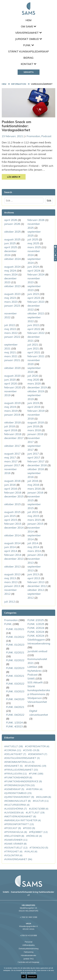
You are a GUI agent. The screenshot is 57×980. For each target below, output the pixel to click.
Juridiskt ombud (28, 39)
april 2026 (11, 220)
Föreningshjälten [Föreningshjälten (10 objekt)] (20, 785)
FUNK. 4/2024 (36, 636)
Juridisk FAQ (28, 959)
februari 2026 (36, 220)
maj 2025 (33, 243)
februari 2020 (13, 387)
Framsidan (33, 136)
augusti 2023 (12, 294)
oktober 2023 (12, 286)
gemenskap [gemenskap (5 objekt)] (15, 789)
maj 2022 (10, 329)
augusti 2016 (12, 481)
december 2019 (37, 387)
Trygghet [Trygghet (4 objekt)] (14, 851)
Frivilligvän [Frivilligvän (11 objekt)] (16, 774)
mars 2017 (11, 461)
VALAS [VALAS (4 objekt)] (32, 851)
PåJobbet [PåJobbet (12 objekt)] (39, 832)
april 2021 (34, 352)
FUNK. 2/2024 (36, 628)
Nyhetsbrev (35, 671)
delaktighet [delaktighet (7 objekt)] (16, 754)
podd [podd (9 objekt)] (30, 828)
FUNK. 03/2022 (15, 684)
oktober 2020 (12, 368)
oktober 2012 (36, 590)
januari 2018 (35, 434)
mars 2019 (11, 411)
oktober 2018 (12, 422)
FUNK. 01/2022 (15, 637)
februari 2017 (36, 461)
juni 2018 (33, 426)
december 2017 (14, 438)
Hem (28, 20)
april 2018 (11, 430)
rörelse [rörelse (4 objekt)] (35, 836)
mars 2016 (34, 489)
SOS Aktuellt (35, 682)
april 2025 (11, 247)
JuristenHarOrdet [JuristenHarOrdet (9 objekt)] (20, 797)
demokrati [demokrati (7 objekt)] (38, 754)
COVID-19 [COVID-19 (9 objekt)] (32, 750)
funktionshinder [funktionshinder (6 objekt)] (19, 777)
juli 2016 (33, 481)
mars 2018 (34, 430)
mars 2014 (34, 551)
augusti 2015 (12, 512)
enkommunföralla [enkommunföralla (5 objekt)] (20, 762)
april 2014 (11, 551)
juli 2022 (10, 325)
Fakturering (29, 952)
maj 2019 (10, 407)
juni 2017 (33, 454)
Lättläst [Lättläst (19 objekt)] (36, 812)
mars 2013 (11, 582)
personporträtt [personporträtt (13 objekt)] (20, 824)
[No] (54, 973)
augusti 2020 (12, 376)
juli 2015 (33, 512)
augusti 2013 (12, 574)
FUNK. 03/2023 (15, 691)
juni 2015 (10, 516)
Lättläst (32, 667)
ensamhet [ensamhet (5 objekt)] (14, 766)
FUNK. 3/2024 (36, 632)
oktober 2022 (36, 313)
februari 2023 (36, 302)
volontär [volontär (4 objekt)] (14, 855)
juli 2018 (10, 426)
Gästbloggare (36, 640)
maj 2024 (10, 271)
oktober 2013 (12, 567)
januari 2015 (35, 524)
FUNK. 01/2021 (15, 629)
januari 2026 (12, 224)
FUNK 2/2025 (36, 620)
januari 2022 (12, 337)
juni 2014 (10, 547)
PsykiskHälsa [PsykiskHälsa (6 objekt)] (16, 832)
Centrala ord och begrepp (28, 962)
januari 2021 (12, 360)
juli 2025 (33, 239)
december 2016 (37, 465)
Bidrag (28, 58)
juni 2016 (10, 485)
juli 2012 (10, 602)
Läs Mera (16, 177)
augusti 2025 (12, 239)
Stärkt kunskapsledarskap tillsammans (39, 690)
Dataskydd (32, 977)
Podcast (46, 136)
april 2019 (34, 407)
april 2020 (11, 384)
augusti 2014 (12, 543)
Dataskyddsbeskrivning (29, 948)
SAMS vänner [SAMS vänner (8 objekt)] (16, 844)
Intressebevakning (39, 643)
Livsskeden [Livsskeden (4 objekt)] (15, 812)
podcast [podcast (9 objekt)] (13, 828)
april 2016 (11, 489)
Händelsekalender (28, 955)
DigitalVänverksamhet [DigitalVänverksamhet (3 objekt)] (23, 758)
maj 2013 (10, 578)
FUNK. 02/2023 (15, 668)
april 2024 (34, 271)
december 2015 (14, 496)
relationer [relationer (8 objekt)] (15, 836)
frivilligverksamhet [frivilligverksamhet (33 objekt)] (22, 770)
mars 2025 (34, 247)
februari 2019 (36, 411)
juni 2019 (33, 403)
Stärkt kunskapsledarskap (28, 51)
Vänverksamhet (28, 33)
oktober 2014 (12, 535)
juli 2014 (33, 543)
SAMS (31, 679)
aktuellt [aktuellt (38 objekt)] (14, 746)
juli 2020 (33, 376)
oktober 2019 (36, 391)
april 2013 (34, 578)
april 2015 (11, 520)
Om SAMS (28, 26)
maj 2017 (10, 457)
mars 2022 (11, 333)
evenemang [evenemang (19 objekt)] (36, 766)
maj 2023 (10, 298)
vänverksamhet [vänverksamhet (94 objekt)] (19, 859)
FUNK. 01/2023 (15, 645)
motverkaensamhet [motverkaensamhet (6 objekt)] (21, 816)
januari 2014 (35, 555)
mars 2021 (11, 356)
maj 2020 (33, 380)
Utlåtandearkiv (28, 945)
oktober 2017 (12, 446)
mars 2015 (34, 520)
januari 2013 (12, 586)
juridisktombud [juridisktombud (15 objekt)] (19, 793)
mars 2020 (34, 384)
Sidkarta (29, 72)
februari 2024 (36, 274)
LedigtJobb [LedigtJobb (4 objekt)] (39, 809)
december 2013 (14, 559)
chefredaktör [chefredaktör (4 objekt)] (38, 746)
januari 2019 (12, 415)
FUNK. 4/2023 (14, 726)
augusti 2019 (12, 403)
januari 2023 (12, 306)
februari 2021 (36, 356)
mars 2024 (11, 274)
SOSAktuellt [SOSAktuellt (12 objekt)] (17, 848)
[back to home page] (29, 881)
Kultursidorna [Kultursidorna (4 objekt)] (18, 805)
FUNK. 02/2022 (15, 660)
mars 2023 (11, 302)
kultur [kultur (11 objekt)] (41, 801)
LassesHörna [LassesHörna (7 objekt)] (16, 809)
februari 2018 (13, 434)
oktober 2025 (12, 232)
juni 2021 (33, 348)
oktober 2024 (12, 259)
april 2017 (34, 457)
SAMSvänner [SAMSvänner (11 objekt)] (17, 840)
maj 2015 (33, 516)
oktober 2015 (12, 504)
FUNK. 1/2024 (14, 723)
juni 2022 (33, 325)
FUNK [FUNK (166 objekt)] (37, 774)
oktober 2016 (36, 469)
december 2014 (14, 528)
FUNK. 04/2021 (15, 707)
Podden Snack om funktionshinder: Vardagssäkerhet (16, 126)
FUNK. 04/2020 (15, 699)
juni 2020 (10, 380)
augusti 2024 (12, 267)
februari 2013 (36, 582)
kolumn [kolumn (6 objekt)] (44, 797)
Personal (28, 942)
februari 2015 (13, 524)
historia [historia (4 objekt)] (35, 789)
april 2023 (34, 298)
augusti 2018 (36, 422)
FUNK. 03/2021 (15, 676)
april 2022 (34, 329)
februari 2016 (13, 493)
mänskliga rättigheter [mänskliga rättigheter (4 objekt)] (23, 820)
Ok (24, 977)
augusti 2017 (12, 454)
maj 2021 (10, 352)
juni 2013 (33, 574)
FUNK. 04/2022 (15, 715)
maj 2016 (33, 485)
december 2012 (37, 586)
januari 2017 (12, 465)
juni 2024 (33, 267)
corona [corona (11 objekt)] (14, 750)
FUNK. (28, 45)
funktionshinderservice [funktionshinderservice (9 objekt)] (24, 781)
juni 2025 (10, 243)
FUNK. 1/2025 (36, 624)
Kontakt (28, 64)
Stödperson (35, 698)
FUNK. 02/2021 (15, 652)
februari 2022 (36, 333)
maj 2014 (33, 547)
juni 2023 (33, 294)
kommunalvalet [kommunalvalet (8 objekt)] (18, 801)
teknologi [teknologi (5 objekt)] (40, 848)
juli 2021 (33, 345)
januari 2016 (35, 493)
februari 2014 (13, 555)
